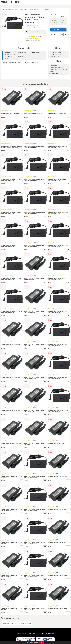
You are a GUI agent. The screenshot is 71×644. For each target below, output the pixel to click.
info (22, 117)
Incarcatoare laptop (18, 9)
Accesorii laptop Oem (31, 9)
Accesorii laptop (7, 9)
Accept (42, 643)
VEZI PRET (58, 29)
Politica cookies (49, 633)
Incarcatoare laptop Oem (44, 9)
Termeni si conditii (22, 633)
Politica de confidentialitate (36, 633)
